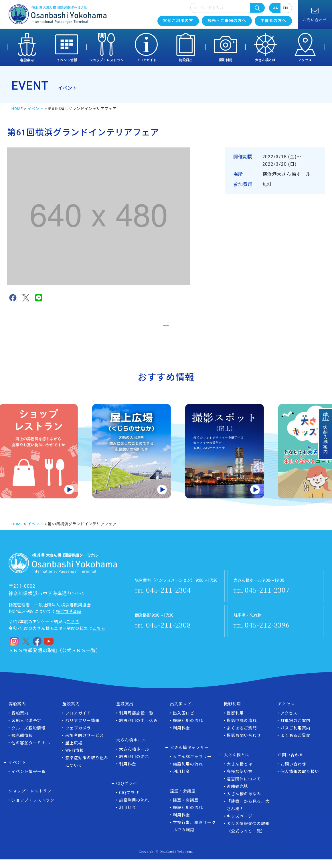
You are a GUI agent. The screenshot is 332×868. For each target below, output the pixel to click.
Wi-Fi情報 (75, 759)
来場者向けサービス (85, 744)
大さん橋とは (265, 60)
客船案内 (27, 60)
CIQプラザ (129, 801)
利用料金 (128, 773)
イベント (35, 109)
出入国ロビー (186, 722)
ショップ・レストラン (106, 60)
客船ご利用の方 (178, 21)
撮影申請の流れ (242, 729)
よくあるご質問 (242, 737)
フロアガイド (146, 60)
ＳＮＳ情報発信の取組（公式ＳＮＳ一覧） (55, 659)
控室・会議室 (186, 809)
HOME (17, 109)
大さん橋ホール (134, 758)
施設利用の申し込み (138, 729)
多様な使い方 (240, 780)
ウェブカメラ (78, 737)
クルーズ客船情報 (28, 737)
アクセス (305, 60)
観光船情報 (22, 744)
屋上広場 (74, 751)
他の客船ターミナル (31, 751)
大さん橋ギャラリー (192, 765)
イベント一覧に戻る (166, 329)
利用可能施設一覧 (136, 722)
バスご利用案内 (296, 737)
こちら (73, 630)
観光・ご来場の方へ (227, 21)
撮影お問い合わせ (244, 744)
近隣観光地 (237, 795)
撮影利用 (226, 60)
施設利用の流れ (134, 765)
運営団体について (244, 788)
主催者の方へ (273, 21)
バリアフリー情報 (82, 729)
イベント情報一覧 (29, 780)
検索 (257, 8)
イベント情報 (67, 60)
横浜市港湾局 (69, 620)
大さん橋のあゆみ (244, 802)
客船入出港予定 (26, 729)
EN (285, 8)
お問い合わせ (293, 773)
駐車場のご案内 (296, 729)
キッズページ (240, 825)
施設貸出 (186, 60)
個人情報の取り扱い (300, 780)
